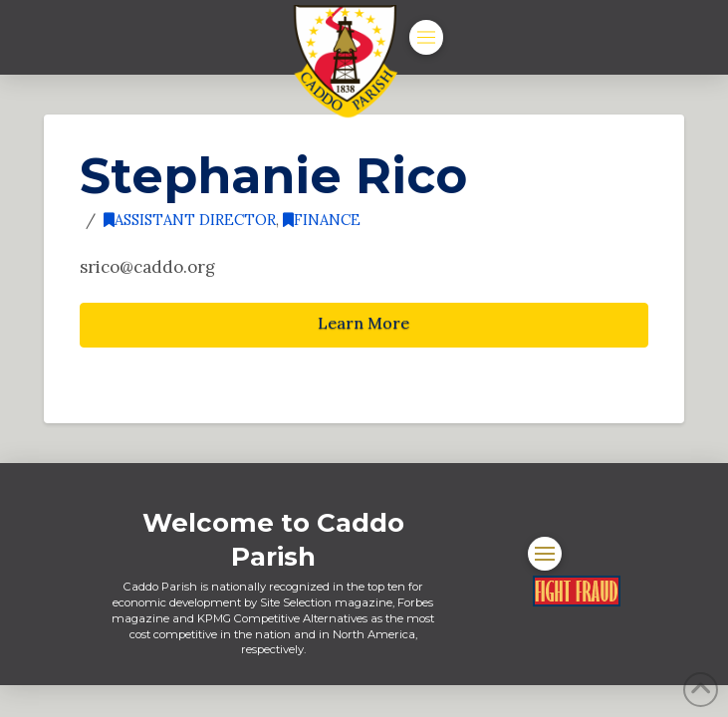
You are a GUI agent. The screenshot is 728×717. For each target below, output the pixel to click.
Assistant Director (190, 220)
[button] (426, 37)
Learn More (364, 323)
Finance (322, 220)
